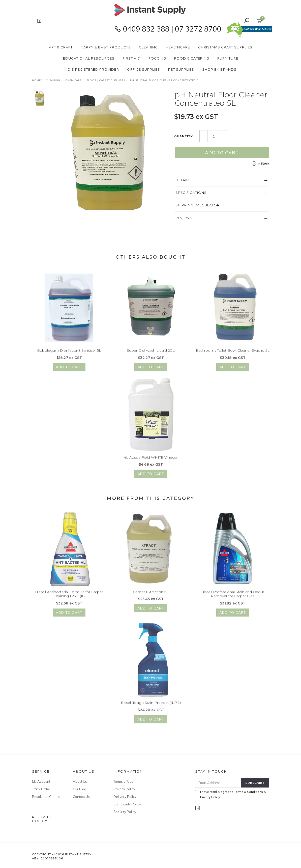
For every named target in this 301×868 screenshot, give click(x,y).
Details (183, 180)
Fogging (157, 58)
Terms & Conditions (249, 792)
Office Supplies (144, 69)
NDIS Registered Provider (92, 69)
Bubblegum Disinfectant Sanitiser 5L (69, 356)
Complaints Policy (127, 804)
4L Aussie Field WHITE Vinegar (151, 463)
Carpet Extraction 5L (151, 597)
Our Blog (80, 789)
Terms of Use (123, 781)
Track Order (41, 789)
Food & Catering (192, 58)
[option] (111, 154)
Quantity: (184, 137)
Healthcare (178, 47)
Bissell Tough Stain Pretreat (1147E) (151, 708)
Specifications (191, 193)
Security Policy (125, 812)
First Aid (131, 58)
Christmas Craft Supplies (225, 47)
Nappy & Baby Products (106, 47)
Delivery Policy (125, 797)
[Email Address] (218, 783)
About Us (80, 781)
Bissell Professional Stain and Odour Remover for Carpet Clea (233, 599)
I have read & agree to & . (231, 794)
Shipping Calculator (198, 205)
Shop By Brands (219, 69)
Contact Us (81, 797)
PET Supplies (181, 69)
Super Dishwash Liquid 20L (151, 356)
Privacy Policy (124, 789)
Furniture (228, 58)
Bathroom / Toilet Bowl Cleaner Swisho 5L (233, 356)
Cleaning (148, 47)
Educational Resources (89, 58)
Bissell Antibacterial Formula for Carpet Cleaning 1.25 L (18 (69, 599)
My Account (41, 781)
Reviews (184, 218)
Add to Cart (222, 153)
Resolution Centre (46, 797)
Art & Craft (61, 47)
